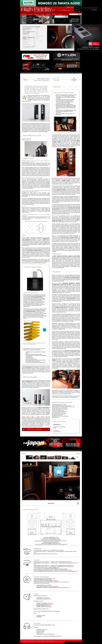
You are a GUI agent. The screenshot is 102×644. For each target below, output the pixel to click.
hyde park (48, 14)
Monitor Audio (27, 257)
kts (54, 641)
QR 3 (23, 262)
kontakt (60, 14)
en (74, 7)
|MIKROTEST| (60, 636)
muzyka (30, 14)
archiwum (54, 14)
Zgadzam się (78, 10)
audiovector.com (25, 42)
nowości (43, 14)
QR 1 (49, 261)
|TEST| (57, 537)
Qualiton (67, 249)
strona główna (24, 14)
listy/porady (36, 14)
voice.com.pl (56, 430)
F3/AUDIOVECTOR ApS (31, 32)
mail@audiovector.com (26, 40)
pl (70, 7)
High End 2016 (46, 124)
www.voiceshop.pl (57, 432)
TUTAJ (57, 109)
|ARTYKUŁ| (55, 554)
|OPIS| (59, 543)
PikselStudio (80, 642)
